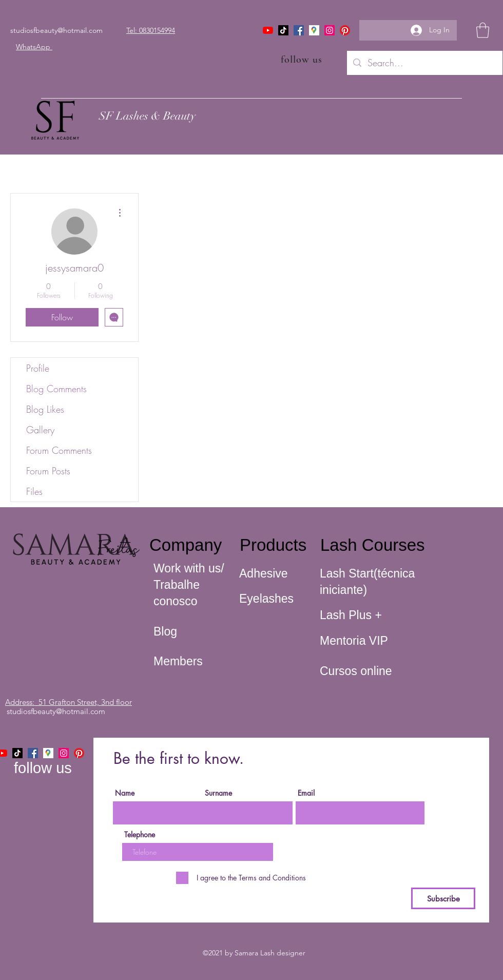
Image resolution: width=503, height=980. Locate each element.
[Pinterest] (345, 30)
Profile (38, 368)
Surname (218, 793)
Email (306, 793)
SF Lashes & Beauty (147, 116)
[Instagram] (330, 30)
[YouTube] (268, 30)
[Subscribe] (443, 898)
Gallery (40, 430)
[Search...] (424, 63)
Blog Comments (56, 389)
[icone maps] (314, 30)
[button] (483, 30)
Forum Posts (48, 471)
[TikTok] (283, 30)
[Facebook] (299, 30)
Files (34, 491)
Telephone (140, 835)
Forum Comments (59, 450)
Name (125, 793)
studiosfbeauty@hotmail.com (56, 30)
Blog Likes (45, 409)
